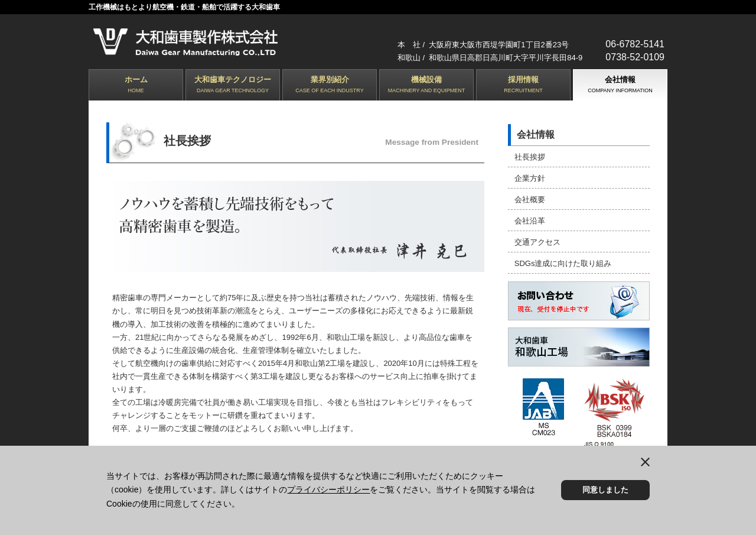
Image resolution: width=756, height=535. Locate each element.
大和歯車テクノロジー (233, 85)
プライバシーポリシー (328, 489)
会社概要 (529, 198)
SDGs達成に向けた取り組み (563, 260)
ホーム (136, 85)
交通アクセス (537, 239)
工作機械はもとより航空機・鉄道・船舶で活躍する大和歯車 (184, 7)
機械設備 (426, 85)
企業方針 (529, 177)
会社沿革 (529, 218)
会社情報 (620, 85)
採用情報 (523, 85)
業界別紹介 (330, 85)
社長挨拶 (529, 156)
